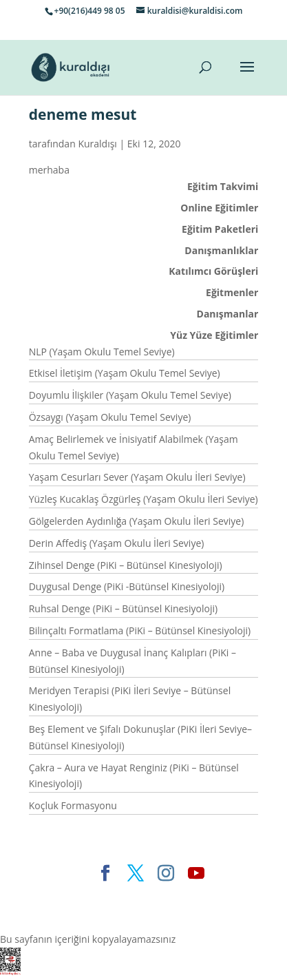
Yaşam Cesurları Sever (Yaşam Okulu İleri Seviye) (137, 477)
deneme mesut (83, 114)
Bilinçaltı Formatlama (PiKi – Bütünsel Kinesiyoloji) (140, 630)
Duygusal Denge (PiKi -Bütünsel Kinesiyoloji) (127, 586)
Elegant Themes (90, 896)
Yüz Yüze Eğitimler (214, 335)
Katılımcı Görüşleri (213, 271)
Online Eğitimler (219, 208)
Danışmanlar (228, 314)
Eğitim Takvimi (223, 186)
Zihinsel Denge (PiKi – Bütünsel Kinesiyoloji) (126, 565)
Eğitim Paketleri (220, 229)
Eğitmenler (232, 292)
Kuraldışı (97, 144)
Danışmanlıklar (221, 250)
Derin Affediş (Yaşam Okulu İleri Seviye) (117, 543)
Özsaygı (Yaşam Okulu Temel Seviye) (110, 417)
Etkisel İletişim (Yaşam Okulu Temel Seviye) (125, 373)
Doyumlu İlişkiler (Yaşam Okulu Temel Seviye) (130, 395)
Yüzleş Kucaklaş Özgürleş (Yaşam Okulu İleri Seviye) (143, 499)
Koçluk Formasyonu (73, 805)
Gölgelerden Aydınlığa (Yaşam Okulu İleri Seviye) (137, 521)
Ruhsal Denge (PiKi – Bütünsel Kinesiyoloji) (123, 608)
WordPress (110, 913)
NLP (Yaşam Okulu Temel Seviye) (102, 352)
